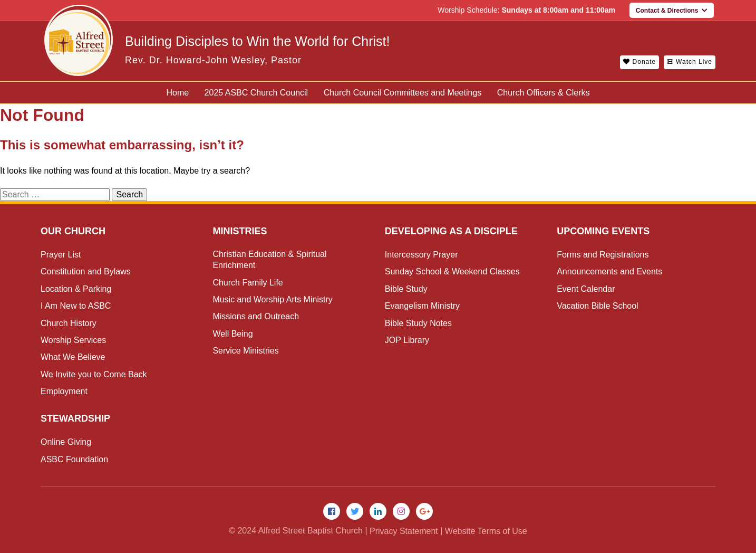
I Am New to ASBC (76, 306)
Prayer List (61, 255)
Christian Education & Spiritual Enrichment (269, 260)
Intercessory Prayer (421, 255)
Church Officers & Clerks (544, 93)
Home (177, 93)
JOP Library (407, 340)
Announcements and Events (609, 271)
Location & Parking (76, 289)
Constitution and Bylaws (86, 271)
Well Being (232, 334)
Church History (69, 323)
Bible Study (406, 289)
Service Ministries (245, 351)
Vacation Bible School (597, 306)
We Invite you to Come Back (94, 374)
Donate (639, 62)
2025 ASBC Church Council (256, 93)
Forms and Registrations (603, 255)
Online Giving (66, 442)
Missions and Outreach (256, 316)
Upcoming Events (603, 231)
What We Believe (73, 357)
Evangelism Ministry (422, 306)
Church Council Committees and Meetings (403, 93)
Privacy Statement (404, 531)
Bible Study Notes (418, 323)
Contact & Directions (672, 11)
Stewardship (75, 418)
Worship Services (73, 340)
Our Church (73, 231)
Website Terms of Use (486, 531)
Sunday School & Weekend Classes (452, 271)
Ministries (240, 231)
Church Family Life (248, 283)
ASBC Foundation (74, 459)
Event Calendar (586, 289)
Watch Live (690, 62)
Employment (64, 391)
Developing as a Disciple (451, 231)
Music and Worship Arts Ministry (272, 299)
